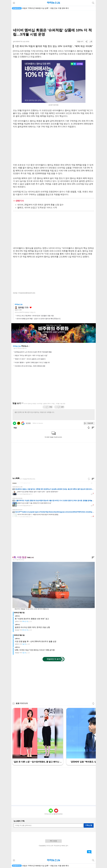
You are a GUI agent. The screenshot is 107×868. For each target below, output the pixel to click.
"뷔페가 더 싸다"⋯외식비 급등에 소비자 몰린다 (30, 359)
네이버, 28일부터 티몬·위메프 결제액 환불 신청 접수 (40, 205)
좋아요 (31, 308)
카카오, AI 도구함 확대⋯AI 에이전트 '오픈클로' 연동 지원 (35, 316)
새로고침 (29, 346)
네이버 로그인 (15, 423)
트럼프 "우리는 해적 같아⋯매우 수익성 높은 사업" (31, 355)
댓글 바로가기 (89, 852)
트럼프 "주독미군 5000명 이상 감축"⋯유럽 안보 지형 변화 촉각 (46, 8)
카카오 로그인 (19, 423)
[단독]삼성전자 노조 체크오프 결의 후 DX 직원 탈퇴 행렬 (33, 352)
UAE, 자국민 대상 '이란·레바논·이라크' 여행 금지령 (35, 650)
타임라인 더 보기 (53, 659)
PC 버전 (53, 841)
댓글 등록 (90, 423)
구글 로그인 (23, 423)
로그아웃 (28, 423)
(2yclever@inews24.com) (28, 293)
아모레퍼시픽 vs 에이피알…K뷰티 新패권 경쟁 (30, 366)
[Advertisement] (54, 19)
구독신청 (89, 825)
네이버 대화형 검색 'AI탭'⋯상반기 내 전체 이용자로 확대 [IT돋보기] (38, 319)
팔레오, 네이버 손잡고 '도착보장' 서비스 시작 (37, 208)
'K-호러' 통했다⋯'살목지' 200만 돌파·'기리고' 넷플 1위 (32, 362)
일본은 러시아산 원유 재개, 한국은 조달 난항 (32, 627)
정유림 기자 (23, 308)
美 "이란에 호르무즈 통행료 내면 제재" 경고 (32, 619)
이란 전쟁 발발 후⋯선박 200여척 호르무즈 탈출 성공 (36, 641)
